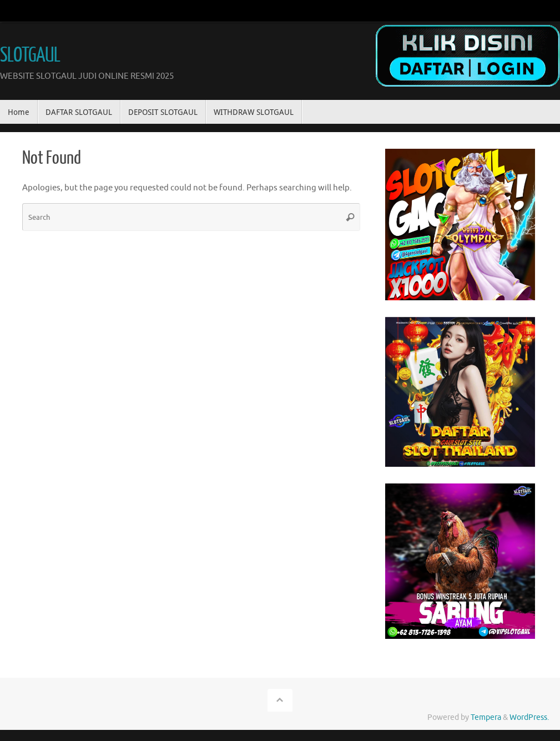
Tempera (486, 717)
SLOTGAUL (30, 56)
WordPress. (529, 717)
